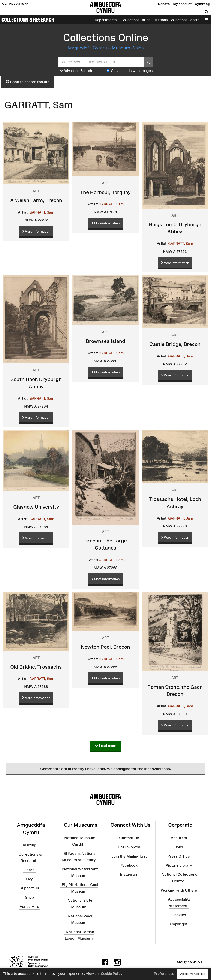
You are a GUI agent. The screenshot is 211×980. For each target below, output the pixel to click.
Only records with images (132, 71)
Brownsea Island (105, 341)
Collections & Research (28, 20)
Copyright (179, 924)
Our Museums (15, 4)
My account (182, 4)
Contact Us (129, 838)
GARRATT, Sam (42, 212)
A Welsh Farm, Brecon (36, 200)
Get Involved (129, 847)
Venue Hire (29, 907)
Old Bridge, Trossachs (36, 667)
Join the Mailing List (129, 856)
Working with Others (179, 890)
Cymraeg (202, 4)
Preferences (164, 974)
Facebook (129, 865)
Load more (106, 746)
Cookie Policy (112, 974)
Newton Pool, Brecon (105, 647)
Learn (29, 870)
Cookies (179, 915)
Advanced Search (76, 71)
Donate (164, 4)
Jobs (179, 847)
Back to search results (28, 82)
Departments (106, 20)
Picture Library (179, 865)
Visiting (29, 845)
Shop (29, 897)
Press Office (179, 856)
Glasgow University (36, 507)
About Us (179, 838)
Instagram (129, 874)
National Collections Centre (177, 20)
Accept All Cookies (193, 974)
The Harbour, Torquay (105, 192)
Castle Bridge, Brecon (175, 344)
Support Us (29, 888)
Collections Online (136, 20)
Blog (30, 879)
